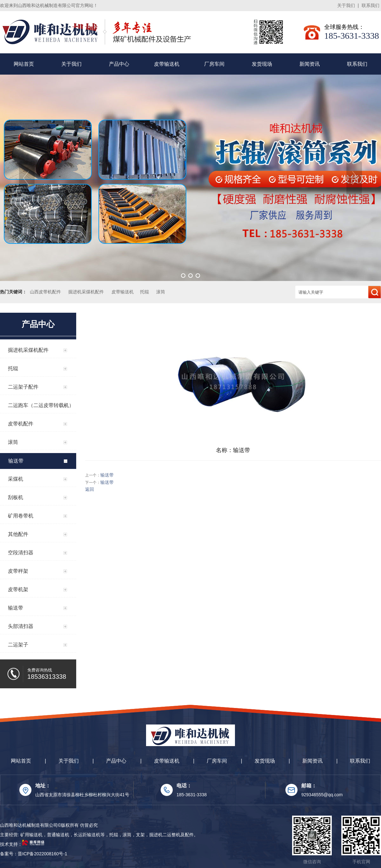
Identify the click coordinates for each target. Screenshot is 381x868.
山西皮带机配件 (45, 292)
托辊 (144, 292)
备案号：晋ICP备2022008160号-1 (34, 854)
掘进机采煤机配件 (86, 292)
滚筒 (161, 292)
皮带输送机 (167, 64)
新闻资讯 (310, 64)
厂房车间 (214, 64)
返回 (90, 489)
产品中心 (119, 64)
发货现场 (262, 64)
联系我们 (371, 5)
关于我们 (346, 5)
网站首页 (24, 64)
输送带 (107, 475)
